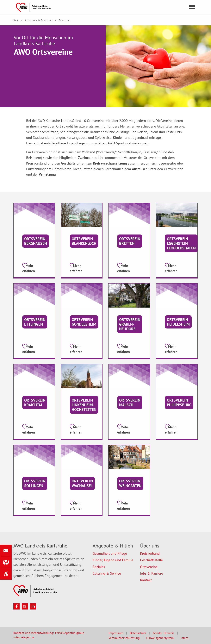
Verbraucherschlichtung (124, 638)
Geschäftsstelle (151, 560)
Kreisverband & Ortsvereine (39, 20)
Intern (184, 638)
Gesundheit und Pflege (110, 553)
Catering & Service (107, 573)
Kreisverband (150, 553)
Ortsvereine (64, 20)
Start (16, 20)
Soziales (99, 567)
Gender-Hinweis (164, 633)
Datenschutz (138, 633)
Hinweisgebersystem (160, 638)
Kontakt (146, 580)
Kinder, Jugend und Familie (113, 560)
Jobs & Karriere (152, 573)
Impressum (116, 633)
